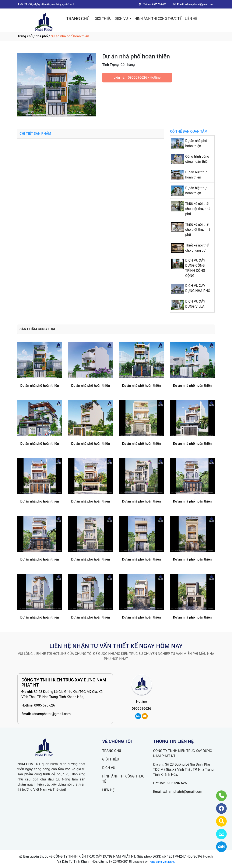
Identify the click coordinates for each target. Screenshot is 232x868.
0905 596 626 (45, 705)
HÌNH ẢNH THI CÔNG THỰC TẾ (158, 19)
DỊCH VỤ (122, 19)
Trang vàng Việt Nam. (161, 862)
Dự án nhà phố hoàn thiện (40, 386)
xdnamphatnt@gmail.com (51, 714)
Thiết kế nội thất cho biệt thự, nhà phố (198, 209)
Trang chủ (25, 36)
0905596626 (137, 77)
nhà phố (42, 36)
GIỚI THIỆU (103, 19)
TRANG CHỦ (78, 19)
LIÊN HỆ (191, 19)
